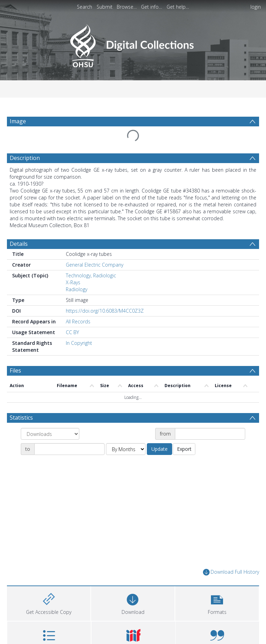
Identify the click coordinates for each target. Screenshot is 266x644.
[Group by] (50, 434)
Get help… (178, 7)
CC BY (72, 332)
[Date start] (210, 434)
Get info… (152, 7)
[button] (217, 603)
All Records (78, 321)
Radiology (77, 289)
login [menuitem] (256, 7)
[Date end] (69, 449)
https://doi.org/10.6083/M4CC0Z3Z (105, 311)
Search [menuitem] (85, 7)
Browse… (127, 7)
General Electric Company (95, 265)
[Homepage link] (133, 44)
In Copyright (79, 343)
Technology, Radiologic (91, 275)
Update (159, 449)
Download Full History (231, 572)
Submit (105, 7)
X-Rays (73, 282)
